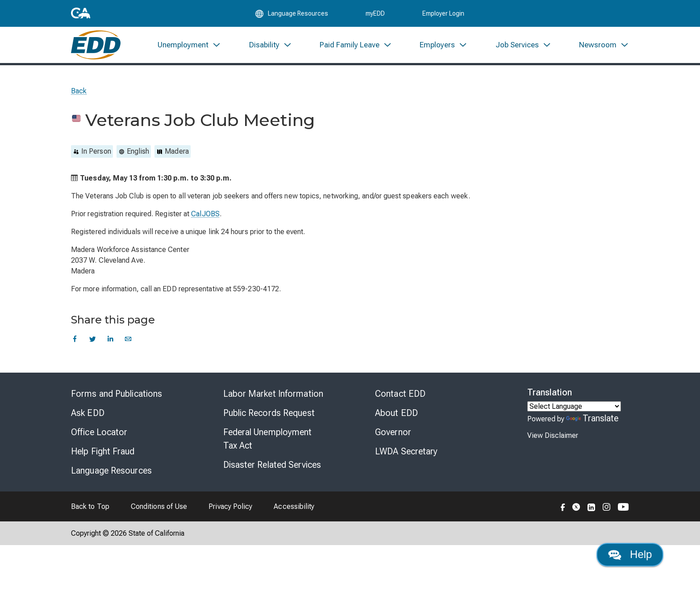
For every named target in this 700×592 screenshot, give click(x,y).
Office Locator (99, 436)
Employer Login (443, 14)
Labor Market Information (273, 398)
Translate (592, 422)
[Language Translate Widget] (574, 410)
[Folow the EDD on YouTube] (623, 510)
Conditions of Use (159, 510)
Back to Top (90, 510)
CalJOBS (205, 218)
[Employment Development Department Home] (96, 48)
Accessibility (294, 510)
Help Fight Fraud (103, 455)
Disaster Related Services (272, 469)
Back (79, 95)
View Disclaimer (553, 439)
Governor (393, 436)
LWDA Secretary (406, 455)
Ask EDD (88, 417)
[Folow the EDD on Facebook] (563, 510)
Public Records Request (269, 417)
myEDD (375, 14)
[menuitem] (189, 48)
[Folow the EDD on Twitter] (576, 510)
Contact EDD (400, 398)
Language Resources (111, 474)
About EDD (396, 417)
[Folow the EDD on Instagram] (607, 510)
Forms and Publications (117, 398)
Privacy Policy (230, 510)
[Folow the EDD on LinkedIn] (592, 510)
